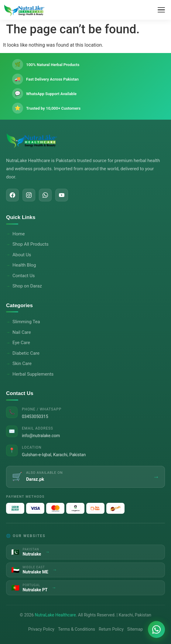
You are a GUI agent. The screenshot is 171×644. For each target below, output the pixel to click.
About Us (22, 255)
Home (19, 234)
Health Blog (24, 265)
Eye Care (21, 343)
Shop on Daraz (27, 286)
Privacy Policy (41, 629)
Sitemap (135, 629)
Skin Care (22, 363)
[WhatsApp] (45, 195)
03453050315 (35, 417)
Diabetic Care (26, 353)
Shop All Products (31, 244)
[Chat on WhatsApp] (156, 629)
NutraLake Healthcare (55, 615)
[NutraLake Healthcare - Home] (24, 10)
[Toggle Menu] (161, 10)
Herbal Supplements (33, 374)
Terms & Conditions (77, 629)
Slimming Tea (26, 322)
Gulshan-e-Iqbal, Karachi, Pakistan (54, 455)
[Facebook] (12, 195)
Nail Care (22, 332)
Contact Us (24, 276)
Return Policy (111, 629)
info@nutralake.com (41, 436)
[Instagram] (29, 195)
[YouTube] (62, 195)
